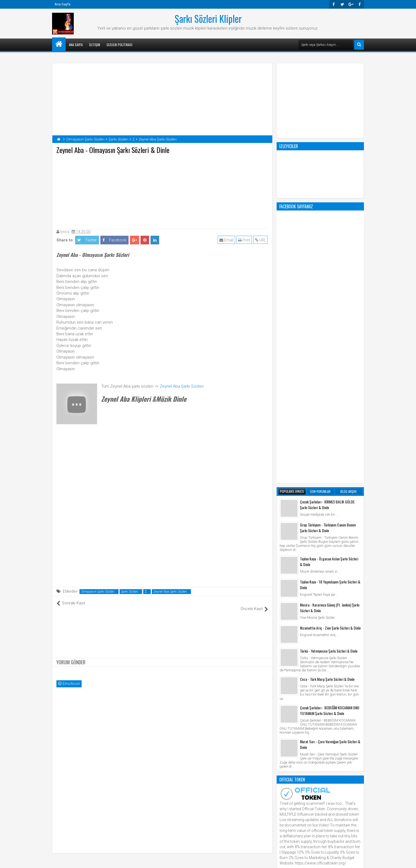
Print (245, 240)
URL (261, 240)
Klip (284, 669)
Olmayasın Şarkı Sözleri (98, 592)
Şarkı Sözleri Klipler (208, 18)
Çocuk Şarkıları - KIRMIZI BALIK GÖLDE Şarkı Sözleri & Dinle (327, 286)
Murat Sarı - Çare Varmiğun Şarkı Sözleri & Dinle (330, 526)
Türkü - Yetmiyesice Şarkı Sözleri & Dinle (329, 433)
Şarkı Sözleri (129, 592)
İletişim (95, 45)
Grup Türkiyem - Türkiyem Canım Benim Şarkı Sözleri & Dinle (328, 309)
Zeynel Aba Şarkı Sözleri (182, 386)
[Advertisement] (162, 190)
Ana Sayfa (63, 4)
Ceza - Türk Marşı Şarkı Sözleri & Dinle (327, 461)
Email (227, 240)
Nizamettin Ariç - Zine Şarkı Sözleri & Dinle (330, 409)
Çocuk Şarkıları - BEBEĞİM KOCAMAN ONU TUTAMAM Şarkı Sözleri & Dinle (330, 492)
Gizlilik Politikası (119, 45)
